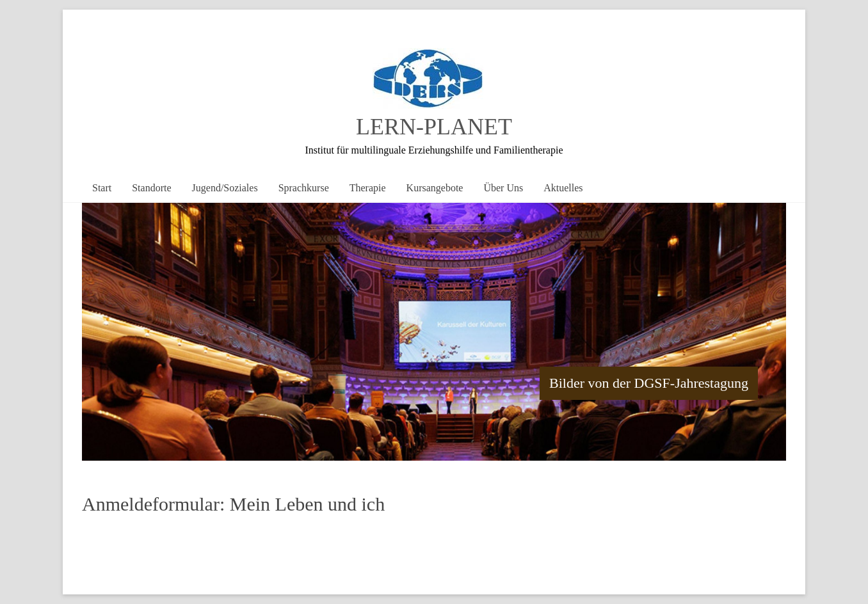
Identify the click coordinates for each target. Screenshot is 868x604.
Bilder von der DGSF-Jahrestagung (649, 383)
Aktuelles (563, 188)
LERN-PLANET (434, 127)
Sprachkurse (304, 188)
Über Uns (503, 188)
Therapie (368, 188)
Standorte (151, 188)
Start (102, 188)
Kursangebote (435, 188)
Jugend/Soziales (225, 188)
